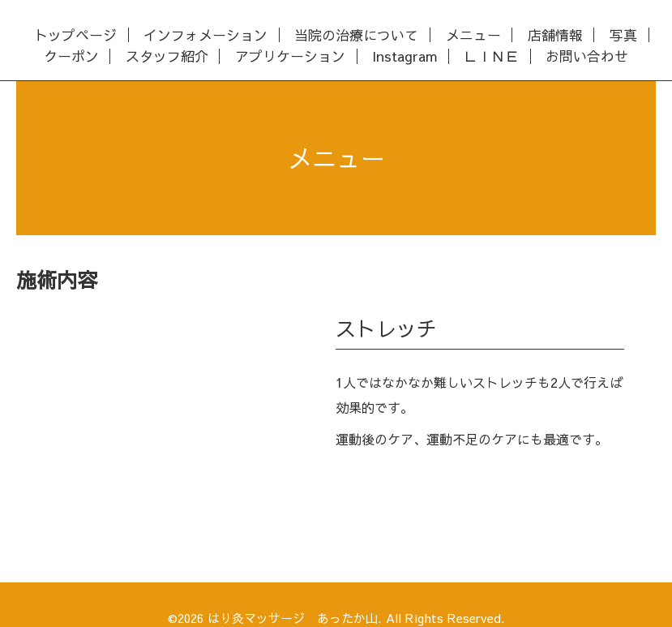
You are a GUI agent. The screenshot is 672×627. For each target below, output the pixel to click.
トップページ (75, 35)
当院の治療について (356, 35)
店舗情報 (555, 35)
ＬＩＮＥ (491, 56)
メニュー (473, 35)
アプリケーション (290, 56)
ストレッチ (386, 328)
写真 (623, 35)
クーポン (71, 56)
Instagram (404, 56)
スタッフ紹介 (167, 56)
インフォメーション (205, 35)
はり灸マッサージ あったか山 (293, 618)
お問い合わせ (587, 56)
